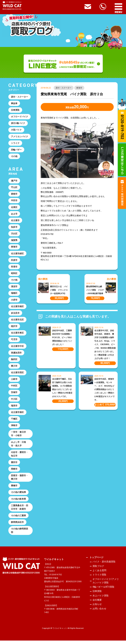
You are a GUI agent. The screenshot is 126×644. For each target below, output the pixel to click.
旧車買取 (15, 110)
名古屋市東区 (17, 335)
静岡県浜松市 (17, 525)
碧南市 (14, 195)
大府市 (14, 301)
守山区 (14, 188)
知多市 (14, 228)
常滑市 (14, 268)
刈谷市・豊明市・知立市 (20, 457)
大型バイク (16, 130)
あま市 (14, 214)
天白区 (14, 235)
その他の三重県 (18, 519)
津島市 (14, 428)
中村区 (14, 388)
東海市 (79, 88)
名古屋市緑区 (17, 255)
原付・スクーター (64, 88)
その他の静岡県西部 (20, 534)
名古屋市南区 (17, 308)
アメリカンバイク (20, 137)
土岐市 (14, 381)
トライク (15, 143)
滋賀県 (14, 241)
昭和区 (14, 275)
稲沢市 (14, 328)
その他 (14, 157)
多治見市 (15, 315)
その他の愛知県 (18, 495)
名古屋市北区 (17, 321)
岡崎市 (14, 472)
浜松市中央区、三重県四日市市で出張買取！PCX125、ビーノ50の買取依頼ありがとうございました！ (62, 338)
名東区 (14, 208)
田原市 (14, 261)
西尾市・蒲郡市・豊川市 (20, 480)
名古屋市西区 (17, 374)
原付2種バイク (18, 124)
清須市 (14, 288)
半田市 (14, 201)
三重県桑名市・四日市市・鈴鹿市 (20, 510)
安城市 (14, 395)
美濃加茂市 (16, 355)
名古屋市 (15, 221)
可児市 (14, 341)
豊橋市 (14, 489)
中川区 (14, 401)
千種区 (14, 421)
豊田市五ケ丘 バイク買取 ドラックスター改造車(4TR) (59, 290)
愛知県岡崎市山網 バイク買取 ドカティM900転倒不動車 (95, 290)
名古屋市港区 (17, 415)
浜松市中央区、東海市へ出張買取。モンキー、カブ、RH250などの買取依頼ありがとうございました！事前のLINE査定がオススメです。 (104, 389)
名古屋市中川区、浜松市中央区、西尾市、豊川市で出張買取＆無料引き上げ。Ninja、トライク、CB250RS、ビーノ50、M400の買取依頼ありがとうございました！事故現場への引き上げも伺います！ (105, 345)
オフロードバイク (20, 117)
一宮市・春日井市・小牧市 (18, 436)
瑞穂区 (14, 295)
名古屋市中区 (17, 348)
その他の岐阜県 (18, 502)
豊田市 (14, 465)
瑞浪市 (14, 408)
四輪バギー (16, 150)
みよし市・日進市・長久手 (18, 446)
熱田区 (14, 361)
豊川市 (14, 368)
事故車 (14, 103)
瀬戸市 (14, 181)
